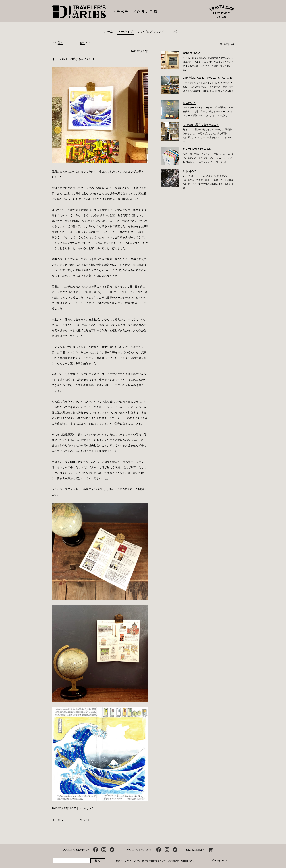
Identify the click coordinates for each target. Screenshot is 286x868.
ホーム (109, 32)
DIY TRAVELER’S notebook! (199, 149)
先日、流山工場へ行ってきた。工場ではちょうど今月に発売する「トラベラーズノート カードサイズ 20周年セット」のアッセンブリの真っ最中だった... (208, 158)
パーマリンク (86, 808)
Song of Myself (192, 53)
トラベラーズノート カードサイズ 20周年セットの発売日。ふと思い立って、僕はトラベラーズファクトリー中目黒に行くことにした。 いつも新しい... (208, 112)
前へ (60, 43)
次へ (82, 43)
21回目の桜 (190, 171)
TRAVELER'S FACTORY (137, 850)
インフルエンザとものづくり (73, 59)
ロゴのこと (190, 103)
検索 (98, 861)
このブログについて (151, 32)
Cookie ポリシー (189, 861)
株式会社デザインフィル (128, 861)
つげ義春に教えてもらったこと (201, 124)
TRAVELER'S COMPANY (75, 850)
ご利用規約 (174, 861)
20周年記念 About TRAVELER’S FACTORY (208, 78)
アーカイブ (125, 32)
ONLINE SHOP (195, 850)
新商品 (56, 462)
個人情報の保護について (154, 861)
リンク (174, 32)
